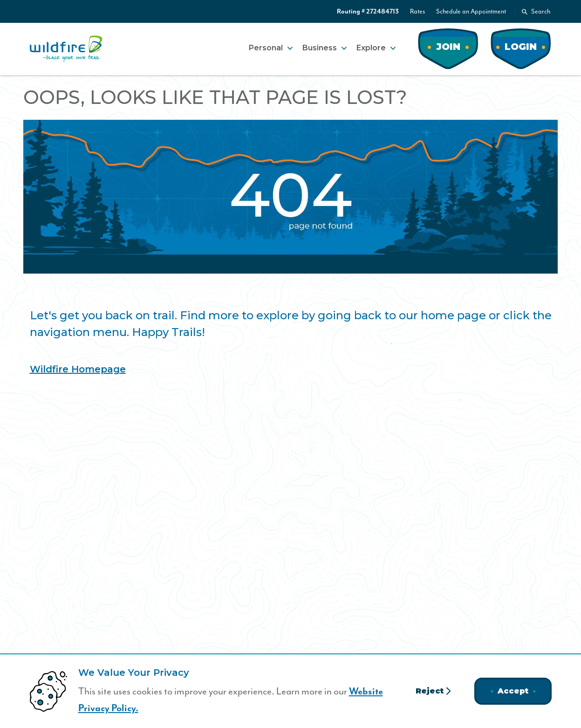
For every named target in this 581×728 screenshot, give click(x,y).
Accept (513, 691)
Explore (371, 48)
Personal (266, 48)
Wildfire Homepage (78, 369)
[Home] (66, 49)
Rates (417, 12)
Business (320, 48)
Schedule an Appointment (471, 12)
